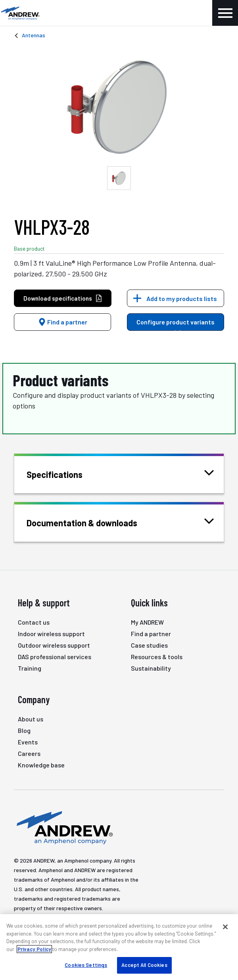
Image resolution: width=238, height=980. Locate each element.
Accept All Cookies (144, 965)
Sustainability (151, 668)
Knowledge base (41, 765)
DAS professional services (55, 657)
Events (28, 742)
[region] (119, 947)
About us (31, 719)
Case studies (149, 645)
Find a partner (63, 322)
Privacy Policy (34, 949)
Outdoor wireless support (54, 645)
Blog (24, 730)
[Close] (225, 927)
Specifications (64, 474)
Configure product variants (176, 324)
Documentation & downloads (92, 522)
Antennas (34, 35)
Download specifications (63, 298)
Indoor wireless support (51, 634)
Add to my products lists (182, 298)
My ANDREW (147, 622)
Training (30, 668)
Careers (29, 753)
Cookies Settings (86, 965)
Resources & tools (157, 657)
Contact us (34, 622)
